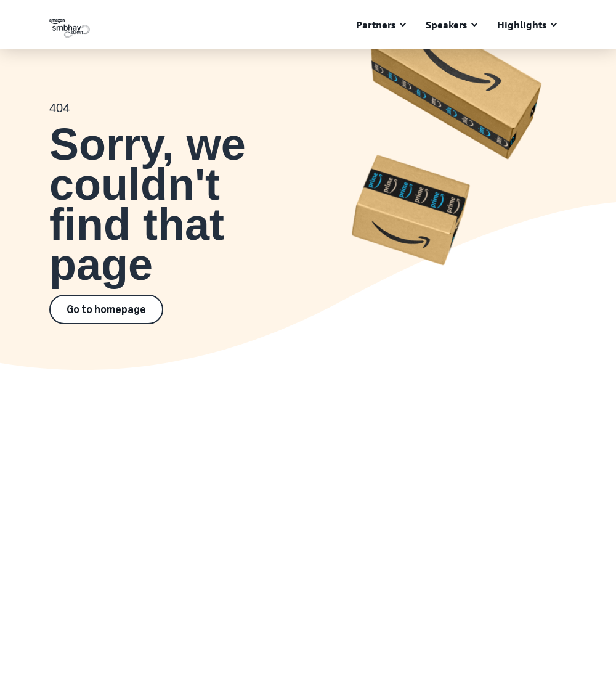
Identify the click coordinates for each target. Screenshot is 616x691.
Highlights (522, 25)
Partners (376, 25)
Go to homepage (106, 309)
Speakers (446, 25)
